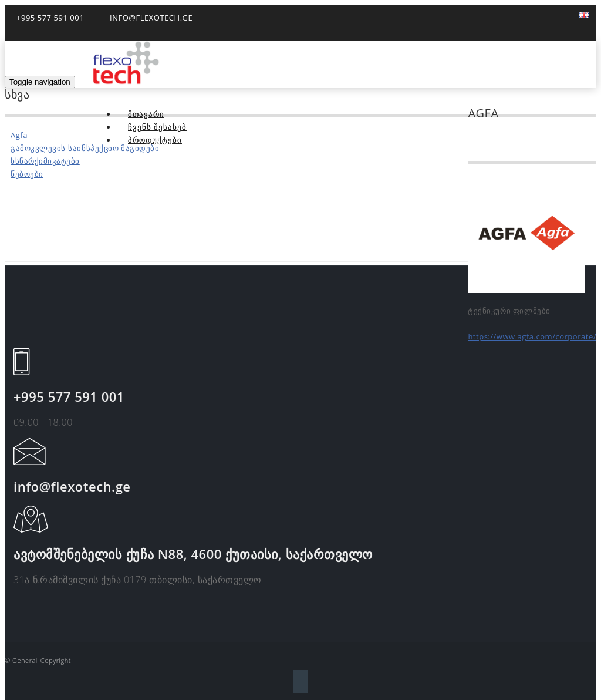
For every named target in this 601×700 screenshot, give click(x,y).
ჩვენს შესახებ (157, 127)
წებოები (27, 174)
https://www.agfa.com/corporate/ (532, 336)
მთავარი (146, 114)
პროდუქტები (155, 140)
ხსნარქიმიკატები (45, 161)
